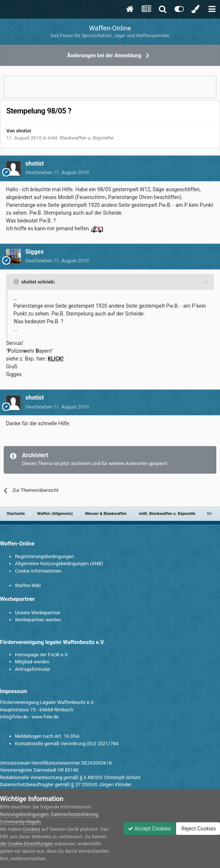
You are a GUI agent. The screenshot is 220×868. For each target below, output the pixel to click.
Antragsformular (33, 669)
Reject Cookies (198, 829)
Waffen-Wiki (28, 585)
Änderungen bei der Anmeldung (104, 55)
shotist (23, 131)
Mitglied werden (32, 662)
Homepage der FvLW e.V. (42, 655)
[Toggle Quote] (17, 282)
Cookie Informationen (38, 571)
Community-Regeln (21, 822)
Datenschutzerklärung (74, 814)
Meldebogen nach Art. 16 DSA (47, 736)
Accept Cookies (149, 829)
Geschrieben (57, 172)
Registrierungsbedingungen (44, 556)
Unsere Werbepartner (38, 613)
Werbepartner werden (38, 620)
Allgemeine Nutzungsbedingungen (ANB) (59, 563)
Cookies (32, 829)
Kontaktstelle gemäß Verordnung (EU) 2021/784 (67, 744)
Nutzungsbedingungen (24, 814)
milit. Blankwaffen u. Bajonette (81, 138)
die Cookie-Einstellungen (26, 844)
